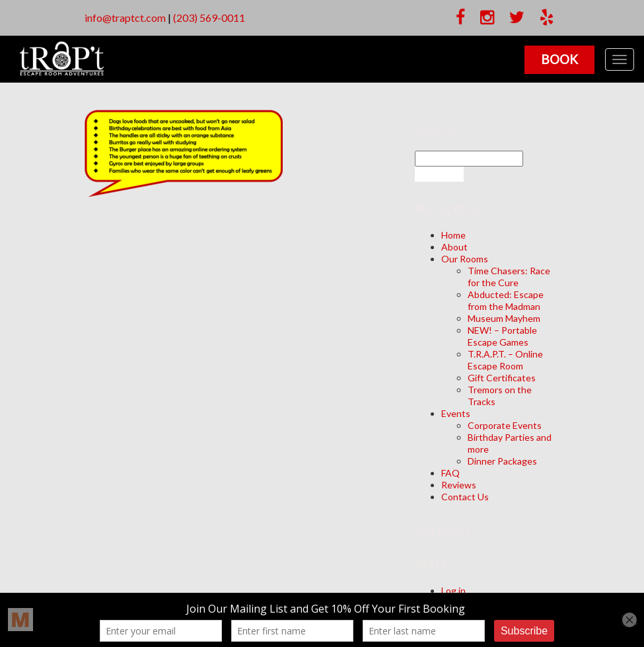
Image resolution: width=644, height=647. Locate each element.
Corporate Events (505, 425)
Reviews (459, 485)
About (454, 247)
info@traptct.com (125, 18)
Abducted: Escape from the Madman (506, 300)
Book (559, 59)
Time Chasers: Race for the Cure (509, 277)
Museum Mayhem (504, 318)
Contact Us (465, 497)
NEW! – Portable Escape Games (502, 336)
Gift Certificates (502, 378)
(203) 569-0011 (209, 18)
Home (453, 235)
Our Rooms (465, 259)
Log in (453, 590)
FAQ (450, 473)
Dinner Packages (502, 461)
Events (456, 413)
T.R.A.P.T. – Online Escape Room (505, 360)
